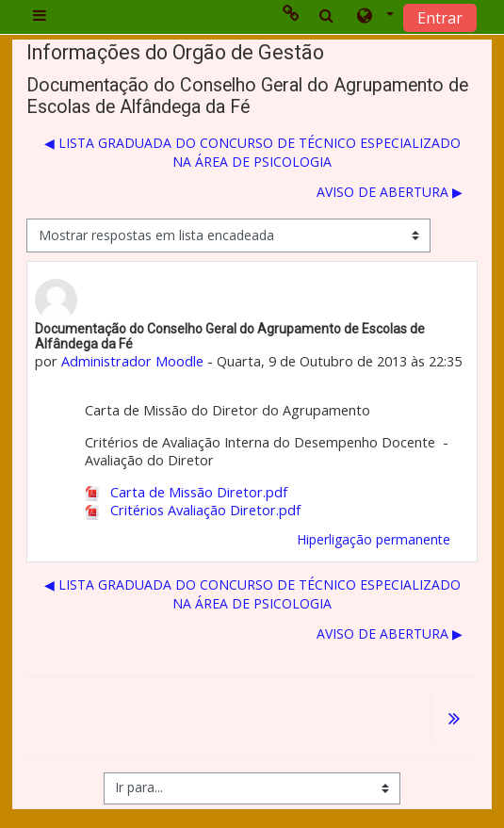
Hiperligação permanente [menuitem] (374, 539)
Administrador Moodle (132, 361)
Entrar (440, 18)
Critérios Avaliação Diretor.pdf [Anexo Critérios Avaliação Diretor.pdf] (193, 510)
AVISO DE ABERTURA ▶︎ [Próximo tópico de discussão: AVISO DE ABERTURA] (390, 192)
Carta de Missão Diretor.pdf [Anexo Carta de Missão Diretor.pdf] (187, 492)
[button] (374, 16)
